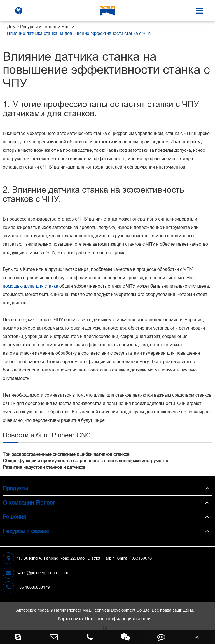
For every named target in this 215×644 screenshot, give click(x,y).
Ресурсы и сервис (38, 27)
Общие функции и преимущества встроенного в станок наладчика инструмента (86, 461)
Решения (14, 517)
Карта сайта (70, 619)
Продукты (15, 488)
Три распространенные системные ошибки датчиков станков (66, 454)
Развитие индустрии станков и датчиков (44, 467)
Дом (11, 27)
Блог (66, 27)
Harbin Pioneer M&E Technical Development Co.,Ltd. (102, 610)
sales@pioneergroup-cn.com (36, 573)
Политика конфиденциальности (118, 619)
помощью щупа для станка (31, 286)
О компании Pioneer (29, 502)
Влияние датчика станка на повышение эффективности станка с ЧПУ (79, 33)
